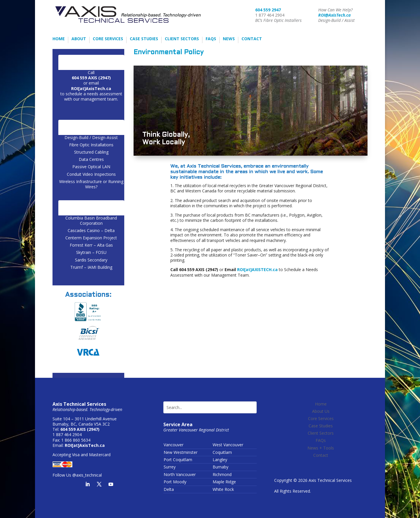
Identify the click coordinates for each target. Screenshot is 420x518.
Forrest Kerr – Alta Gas (91, 245)
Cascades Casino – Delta (91, 230)
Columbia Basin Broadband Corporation (91, 221)
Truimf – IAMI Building (91, 267)
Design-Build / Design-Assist (91, 137)
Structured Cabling (91, 152)
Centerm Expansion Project (91, 238)
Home (59, 39)
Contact (252, 39)
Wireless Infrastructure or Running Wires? (91, 184)
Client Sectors (182, 39)
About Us (321, 411)
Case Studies (144, 39)
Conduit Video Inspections (91, 174)
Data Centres (91, 159)
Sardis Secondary (91, 260)
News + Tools (321, 448)
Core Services (108, 39)
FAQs (211, 39)
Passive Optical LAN (91, 167)
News (229, 39)
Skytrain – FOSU (91, 252)
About (79, 39)
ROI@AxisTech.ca (334, 15)
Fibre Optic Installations (91, 145)
